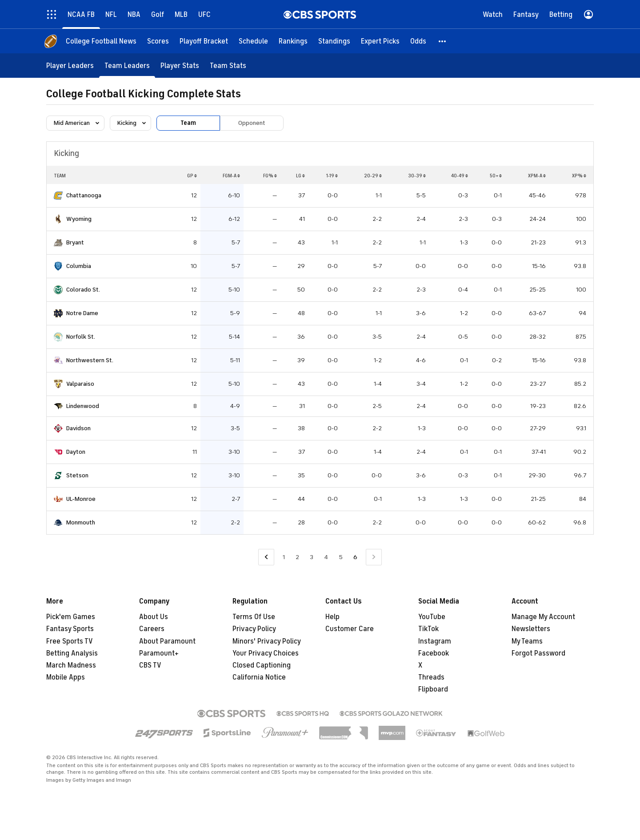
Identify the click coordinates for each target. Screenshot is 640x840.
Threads (431, 677)
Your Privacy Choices (266, 653)
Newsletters (531, 629)
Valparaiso (80, 384)
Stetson (77, 475)
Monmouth (81, 522)
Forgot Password (538, 653)
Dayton (76, 452)
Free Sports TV (70, 641)
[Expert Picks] (380, 41)
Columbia (79, 266)
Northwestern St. (90, 360)
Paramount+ (159, 653)
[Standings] (334, 41)
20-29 (373, 176)
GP (192, 176)
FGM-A (231, 176)
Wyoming (79, 219)
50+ (496, 176)
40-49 (460, 176)
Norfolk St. (81, 337)
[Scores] (158, 41)
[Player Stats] (180, 66)
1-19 (332, 176)
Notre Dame (82, 313)
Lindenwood (83, 406)
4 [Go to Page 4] (326, 557)
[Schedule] (253, 41)
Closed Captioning (262, 665)
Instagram (435, 641)
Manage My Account (543, 617)
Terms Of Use (254, 617)
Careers (152, 629)
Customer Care (350, 629)
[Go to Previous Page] (266, 557)
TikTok (428, 629)
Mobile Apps (66, 677)
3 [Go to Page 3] (312, 557)
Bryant (75, 242)
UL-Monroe (81, 499)
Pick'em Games (71, 617)
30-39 (417, 176)
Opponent (252, 123)
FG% (270, 176)
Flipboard (433, 689)
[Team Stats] (228, 66)
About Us (154, 617)
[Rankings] (293, 41)
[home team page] (58, 196)
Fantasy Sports (70, 629)
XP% (579, 176)
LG (300, 176)
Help (332, 617)
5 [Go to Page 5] (341, 557)
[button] (443, 41)
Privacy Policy (254, 629)
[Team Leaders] (127, 66)
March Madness (71, 665)
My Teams (527, 641)
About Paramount (167, 641)
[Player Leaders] (70, 66)
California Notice (259, 677)
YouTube (432, 617)
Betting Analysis (72, 653)
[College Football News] (101, 41)
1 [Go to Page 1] (284, 557)
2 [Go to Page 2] (297, 557)
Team (188, 123)
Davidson (78, 428)
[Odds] (418, 41)
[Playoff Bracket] (204, 41)
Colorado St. (83, 290)
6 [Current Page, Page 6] (355, 557)
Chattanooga (84, 195)
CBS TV (150, 665)
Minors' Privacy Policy (267, 641)
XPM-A (537, 176)
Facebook (434, 653)
